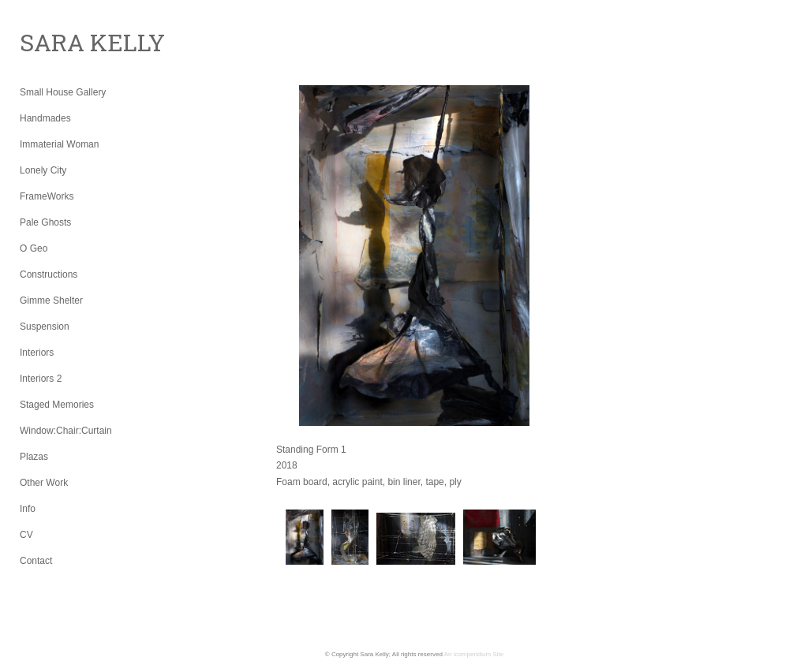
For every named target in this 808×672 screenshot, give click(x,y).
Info (28, 509)
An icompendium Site (474, 654)
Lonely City (43, 170)
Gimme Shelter (51, 301)
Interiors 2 (41, 379)
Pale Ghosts (45, 222)
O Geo (34, 248)
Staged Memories (57, 405)
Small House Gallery (63, 92)
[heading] (59, 43)
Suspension (45, 327)
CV (26, 535)
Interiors (37, 353)
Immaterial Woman (59, 144)
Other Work (44, 483)
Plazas (34, 457)
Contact (36, 561)
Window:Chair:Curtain (66, 431)
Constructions (49, 274)
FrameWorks (47, 196)
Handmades (45, 118)
